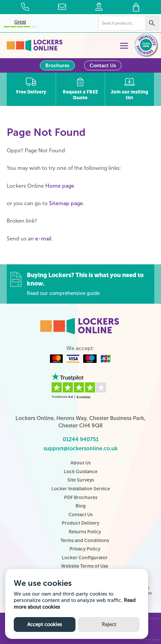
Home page (60, 186)
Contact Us (103, 66)
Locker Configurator (85, 558)
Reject (109, 624)
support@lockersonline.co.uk (81, 448)
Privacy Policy (85, 549)
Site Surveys (81, 480)
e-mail (43, 239)
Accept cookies (45, 624)
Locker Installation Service (81, 489)
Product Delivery (80, 523)
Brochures (57, 66)
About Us (80, 463)
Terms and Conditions (85, 541)
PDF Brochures (81, 498)
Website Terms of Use (85, 566)
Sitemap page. (67, 203)
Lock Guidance (81, 472)
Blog (80, 506)
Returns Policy (85, 532)
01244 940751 (81, 439)
